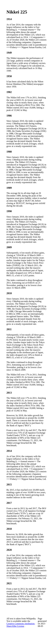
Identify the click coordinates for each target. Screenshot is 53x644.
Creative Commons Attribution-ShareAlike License (21, 625)
